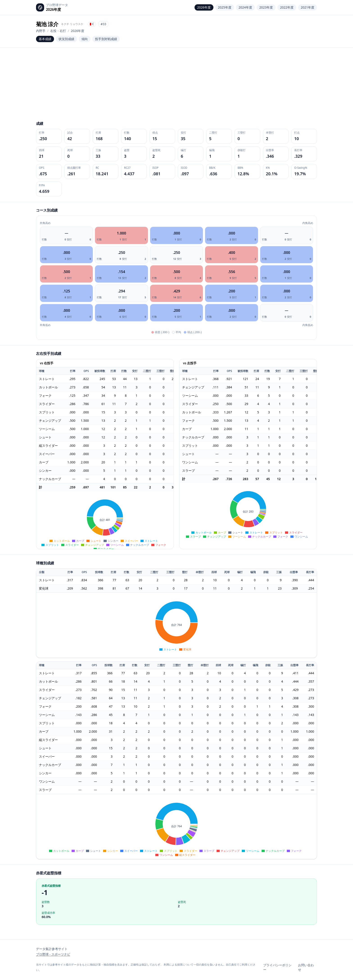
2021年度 (308, 7)
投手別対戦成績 (106, 39)
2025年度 (225, 7)
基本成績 (45, 39)
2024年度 (245, 7)
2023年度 (266, 7)
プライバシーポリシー (277, 967)
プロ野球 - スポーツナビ (53, 954)
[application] (105, 520)
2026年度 (204, 7)
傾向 (85, 39)
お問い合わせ (306, 967)
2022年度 (287, 7)
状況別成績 (66, 39)
